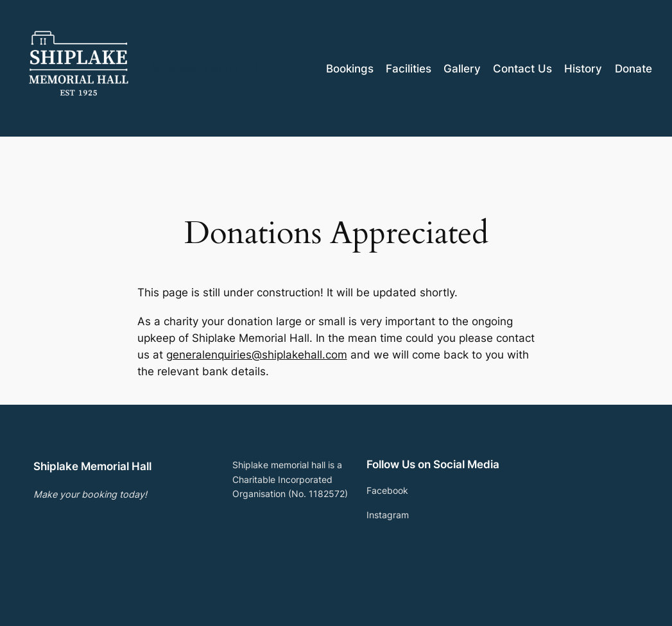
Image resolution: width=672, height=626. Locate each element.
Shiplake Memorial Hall (213, 68)
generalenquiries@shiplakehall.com (257, 355)
